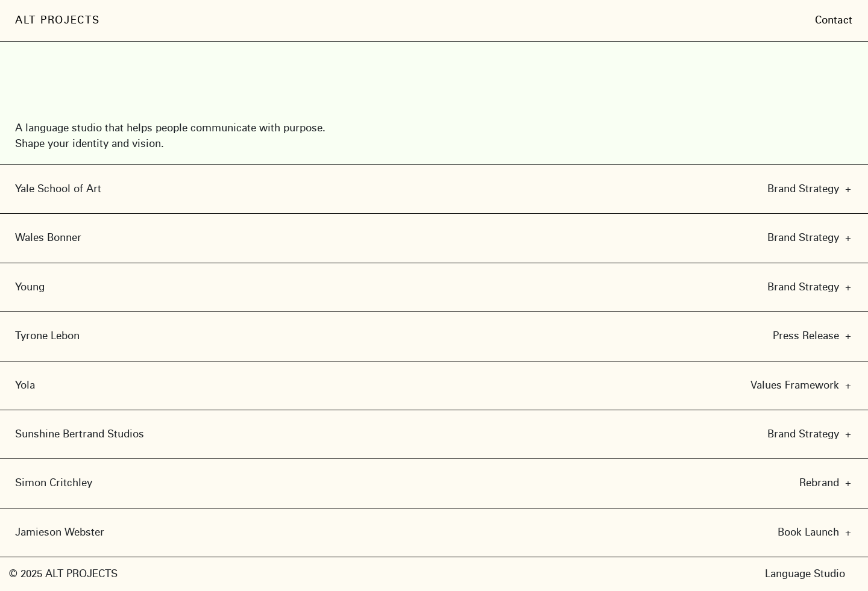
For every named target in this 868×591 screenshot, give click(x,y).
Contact (834, 20)
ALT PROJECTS (57, 20)
